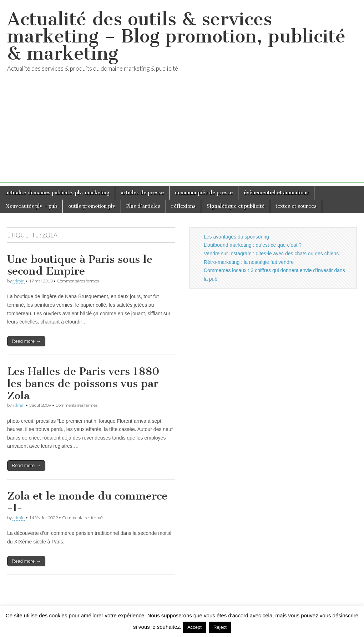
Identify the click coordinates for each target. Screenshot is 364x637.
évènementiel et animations (276, 193)
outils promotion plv (92, 206)
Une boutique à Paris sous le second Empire (80, 265)
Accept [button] (194, 627)
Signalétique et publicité (236, 206)
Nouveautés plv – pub (31, 206)
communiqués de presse (204, 193)
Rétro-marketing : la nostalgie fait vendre (249, 262)
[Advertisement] (182, 132)
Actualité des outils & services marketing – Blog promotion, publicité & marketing (176, 36)
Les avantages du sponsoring (236, 237)
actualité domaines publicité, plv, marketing (57, 193)
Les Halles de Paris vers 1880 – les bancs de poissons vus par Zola (89, 383)
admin (19, 281)
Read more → (26, 341)
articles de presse (142, 193)
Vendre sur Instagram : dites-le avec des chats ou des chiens (271, 254)
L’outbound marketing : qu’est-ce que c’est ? (253, 245)
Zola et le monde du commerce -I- (87, 502)
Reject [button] (220, 627)
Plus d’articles (143, 206)
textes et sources (296, 206)
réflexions (183, 206)
